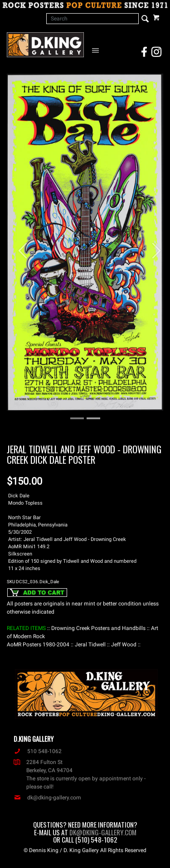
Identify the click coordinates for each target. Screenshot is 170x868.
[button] (19, 246)
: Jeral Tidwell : (90, 645)
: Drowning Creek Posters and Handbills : (98, 628)
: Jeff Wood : (124, 645)
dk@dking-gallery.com (47, 798)
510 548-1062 (38, 751)
